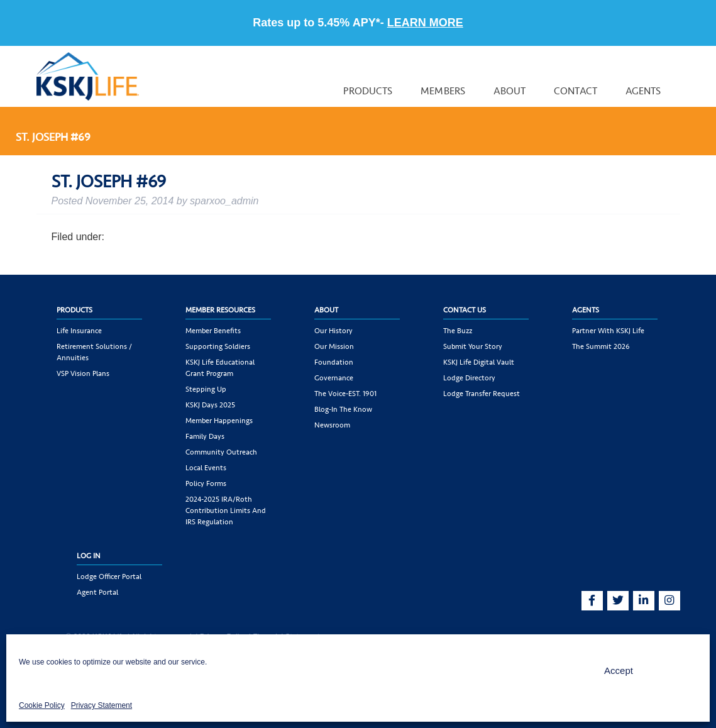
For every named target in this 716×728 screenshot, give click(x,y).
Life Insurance (79, 331)
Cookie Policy (42, 705)
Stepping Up (206, 389)
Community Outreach (221, 452)
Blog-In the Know (343, 409)
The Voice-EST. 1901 (345, 394)
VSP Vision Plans (83, 373)
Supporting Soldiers (218, 346)
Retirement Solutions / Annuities (94, 352)
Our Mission (334, 346)
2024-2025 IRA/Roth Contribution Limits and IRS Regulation (226, 510)
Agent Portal (97, 592)
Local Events (206, 468)
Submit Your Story (473, 346)
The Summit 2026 (601, 346)
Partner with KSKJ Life (608, 331)
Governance (334, 378)
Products (368, 91)
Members (443, 91)
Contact (576, 91)
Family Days (205, 436)
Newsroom (332, 425)
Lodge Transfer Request (482, 394)
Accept (619, 670)
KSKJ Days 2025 (210, 405)
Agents (643, 91)
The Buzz (458, 331)
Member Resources (220, 310)
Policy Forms (206, 483)
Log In (89, 556)
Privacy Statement (102, 705)
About (510, 91)
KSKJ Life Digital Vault (479, 362)
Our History (333, 331)
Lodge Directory (469, 378)
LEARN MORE (425, 23)
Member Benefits (213, 331)
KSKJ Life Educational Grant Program (220, 368)
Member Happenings (219, 421)
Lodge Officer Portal (109, 576)
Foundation (334, 362)
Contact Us (465, 310)
